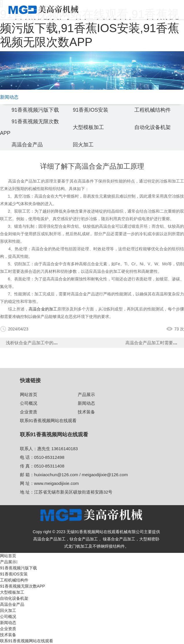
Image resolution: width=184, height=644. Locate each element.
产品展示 (86, 394)
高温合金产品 (27, 145)
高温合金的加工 (43, 309)
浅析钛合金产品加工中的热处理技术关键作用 (49, 343)
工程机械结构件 (153, 110)
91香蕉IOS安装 (91, 110)
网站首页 (29, 394)
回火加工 (83, 145)
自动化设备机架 (153, 127)
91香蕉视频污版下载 (35, 110)
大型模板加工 (88, 127)
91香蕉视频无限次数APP (23, 586)
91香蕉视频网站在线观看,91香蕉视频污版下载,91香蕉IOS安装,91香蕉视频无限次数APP (90, 28)
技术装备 (86, 412)
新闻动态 (86, 403)
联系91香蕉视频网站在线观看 (48, 421)
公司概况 (29, 403)
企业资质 (29, 412)
